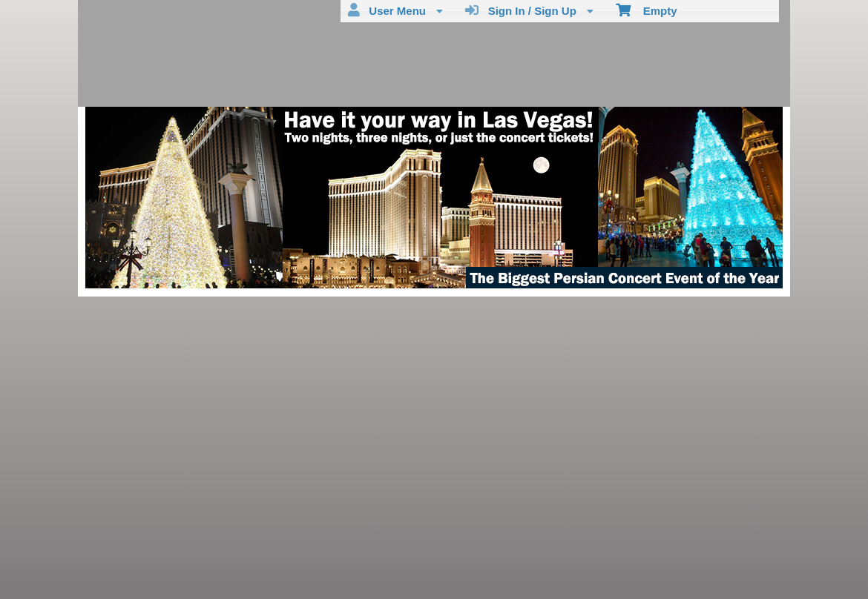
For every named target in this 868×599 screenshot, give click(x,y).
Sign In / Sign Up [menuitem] (529, 10)
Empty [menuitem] (647, 10)
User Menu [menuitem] (395, 10)
